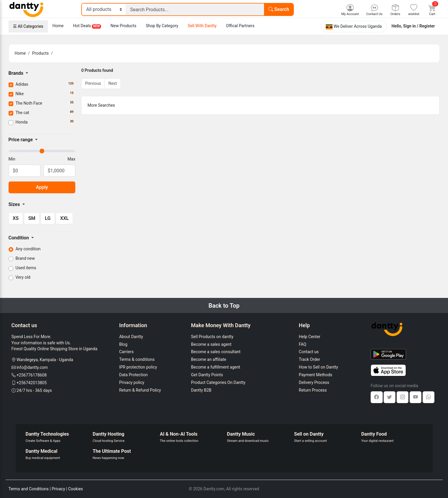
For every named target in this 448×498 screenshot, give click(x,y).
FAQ (303, 344)
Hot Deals (87, 26)
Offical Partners (240, 26)
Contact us (309, 352)
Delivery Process (314, 382)
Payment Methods (316, 375)
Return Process (313, 390)
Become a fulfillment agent (216, 367)
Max (71, 159)
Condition (19, 238)
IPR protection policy (138, 367)
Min (12, 159)
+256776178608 (32, 375)
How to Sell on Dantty (319, 367)
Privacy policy (132, 382)
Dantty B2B (201, 390)
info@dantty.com (32, 367)
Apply (42, 187)
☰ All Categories (28, 26)
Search (279, 9)
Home (58, 26)
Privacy (58, 489)
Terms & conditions (137, 359)
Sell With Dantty (202, 26)
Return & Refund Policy (140, 390)
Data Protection (134, 375)
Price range (21, 140)
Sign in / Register (419, 26)
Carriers (127, 352)
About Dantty (131, 337)
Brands (17, 73)
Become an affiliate (209, 359)
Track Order (309, 359)
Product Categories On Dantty (218, 382)
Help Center (310, 337)
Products (40, 53)
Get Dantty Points (207, 375)
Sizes (15, 204)
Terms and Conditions (29, 489)
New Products (123, 26)
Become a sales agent (211, 344)
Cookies (76, 489)
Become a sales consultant (216, 352)
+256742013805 (32, 383)
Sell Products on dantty (212, 337)
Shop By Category (162, 26)
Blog (123, 344)
